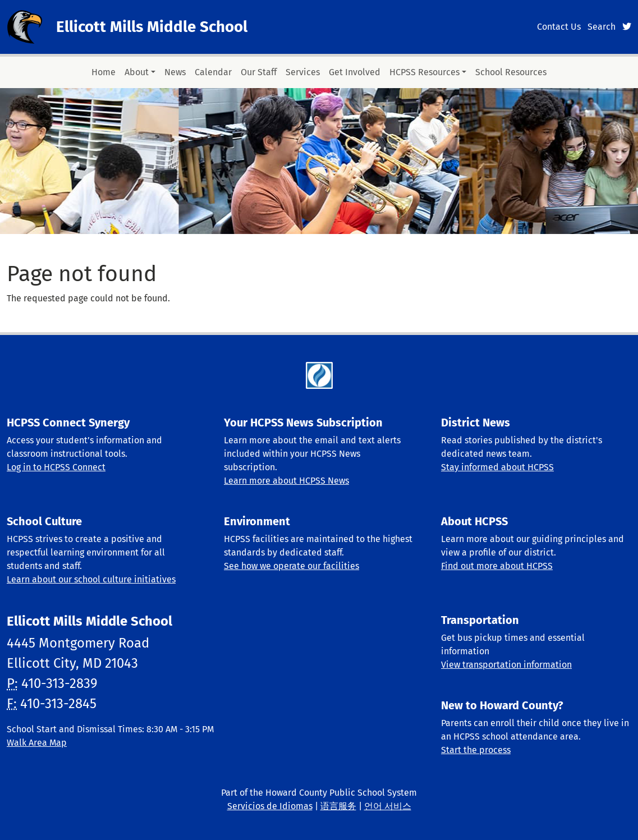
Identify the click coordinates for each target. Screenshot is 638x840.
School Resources (511, 72)
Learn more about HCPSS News (286, 481)
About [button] (137, 72)
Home (104, 72)
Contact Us (559, 27)
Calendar (213, 72)
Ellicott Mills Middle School (152, 27)
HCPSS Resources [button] (424, 72)
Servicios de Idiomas (270, 806)
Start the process (476, 750)
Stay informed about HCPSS (497, 467)
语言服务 (338, 806)
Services (303, 72)
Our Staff (259, 72)
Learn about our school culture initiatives (91, 579)
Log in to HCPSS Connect (56, 467)
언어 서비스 (388, 806)
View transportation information (506, 665)
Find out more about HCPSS (497, 566)
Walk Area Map (37, 743)
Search (602, 27)
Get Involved (355, 72)
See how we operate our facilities (292, 566)
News (175, 72)
